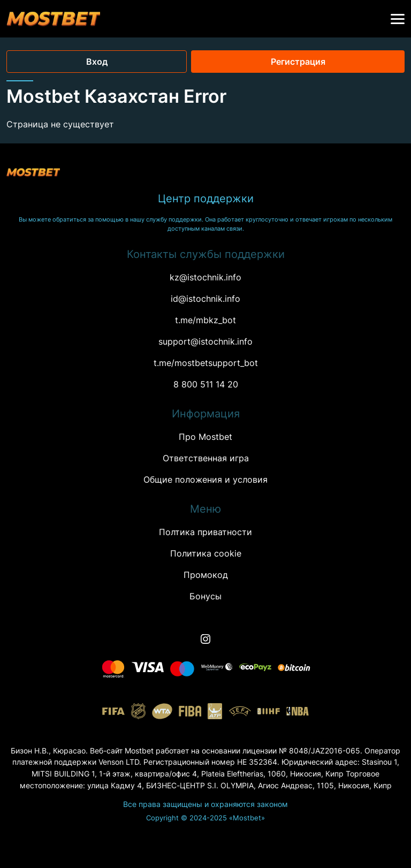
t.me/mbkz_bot (205, 320)
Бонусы (205, 596)
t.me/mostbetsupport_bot (206, 363)
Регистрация (298, 62)
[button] (398, 19)
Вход (97, 62)
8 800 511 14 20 (206, 384)
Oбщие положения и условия (205, 479)
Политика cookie (206, 553)
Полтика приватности (205, 532)
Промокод (206, 575)
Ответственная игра (206, 458)
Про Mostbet (205, 437)
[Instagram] (205, 639)
